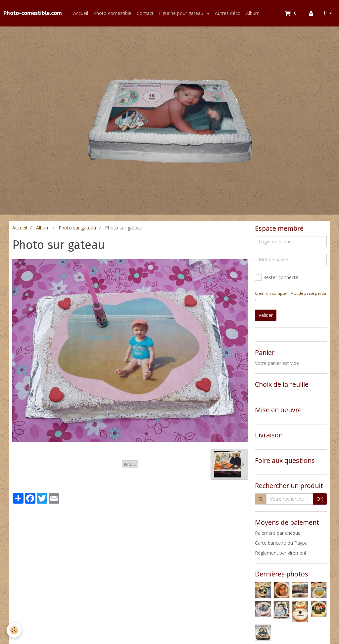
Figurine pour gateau (182, 13)
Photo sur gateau (77, 228)
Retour (130, 464)
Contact (145, 13)
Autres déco (228, 13)
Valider (266, 315)
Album (253, 13)
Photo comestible (112, 13)
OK (320, 499)
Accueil (81, 13)
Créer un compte (270, 293)
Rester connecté (277, 277)
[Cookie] (14, 630)
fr (325, 13)
